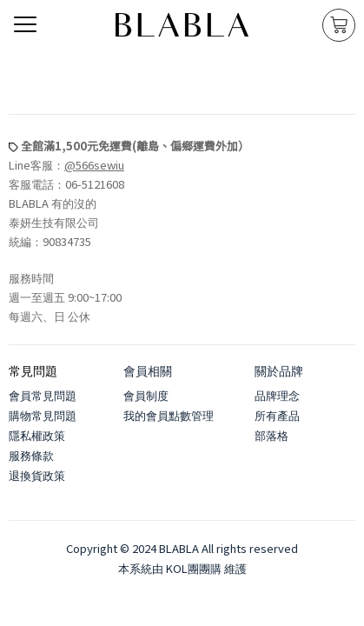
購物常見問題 (43, 415)
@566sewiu (94, 165)
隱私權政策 (37, 435)
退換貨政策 (37, 475)
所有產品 (277, 415)
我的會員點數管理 (169, 415)
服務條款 (31, 455)
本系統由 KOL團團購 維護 (182, 568)
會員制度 (146, 395)
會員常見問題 (43, 395)
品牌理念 (277, 395)
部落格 (271, 435)
